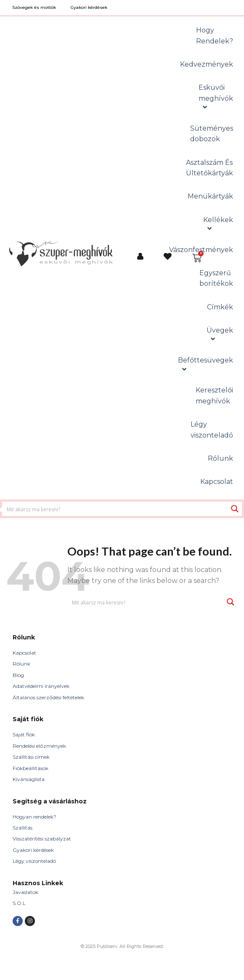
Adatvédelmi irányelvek (41, 686)
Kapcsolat (24, 653)
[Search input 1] (115, 509)
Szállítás (23, 828)
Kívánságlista (29, 779)
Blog (18, 675)
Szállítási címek (31, 757)
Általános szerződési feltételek (48, 697)
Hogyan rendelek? (34, 817)
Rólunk (21, 664)
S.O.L (19, 903)
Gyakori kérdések (33, 850)
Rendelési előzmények (39, 746)
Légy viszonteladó (34, 861)
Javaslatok (25, 892)
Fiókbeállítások (30, 768)
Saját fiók (24, 734)
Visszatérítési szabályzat (42, 839)
